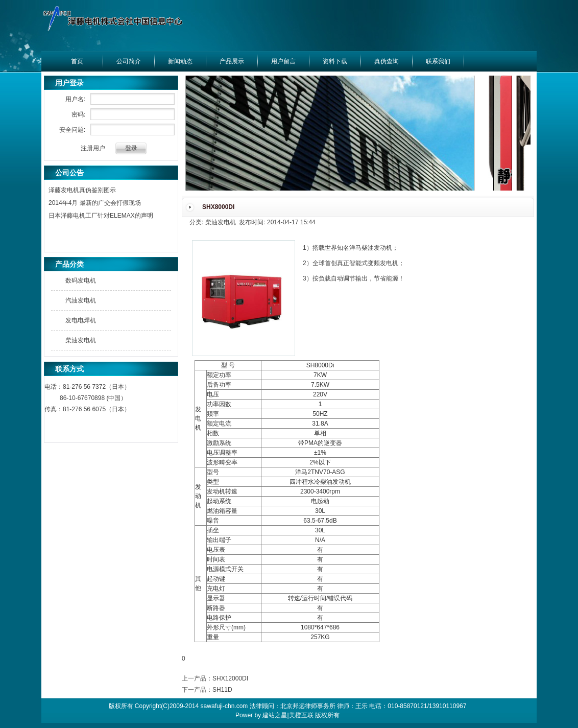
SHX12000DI (230, 678)
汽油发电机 (81, 300)
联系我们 (438, 61)
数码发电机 (81, 280)
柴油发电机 (81, 340)
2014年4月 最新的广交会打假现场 (95, 203)
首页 (77, 61)
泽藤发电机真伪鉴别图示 (82, 190)
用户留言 (283, 61)
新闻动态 (180, 61)
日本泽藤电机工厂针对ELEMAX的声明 (101, 216)
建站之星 (275, 715)
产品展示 (232, 61)
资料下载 (335, 61)
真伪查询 (387, 61)
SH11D (222, 690)
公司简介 (129, 61)
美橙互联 (301, 715)
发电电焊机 (81, 320)
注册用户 (93, 148)
